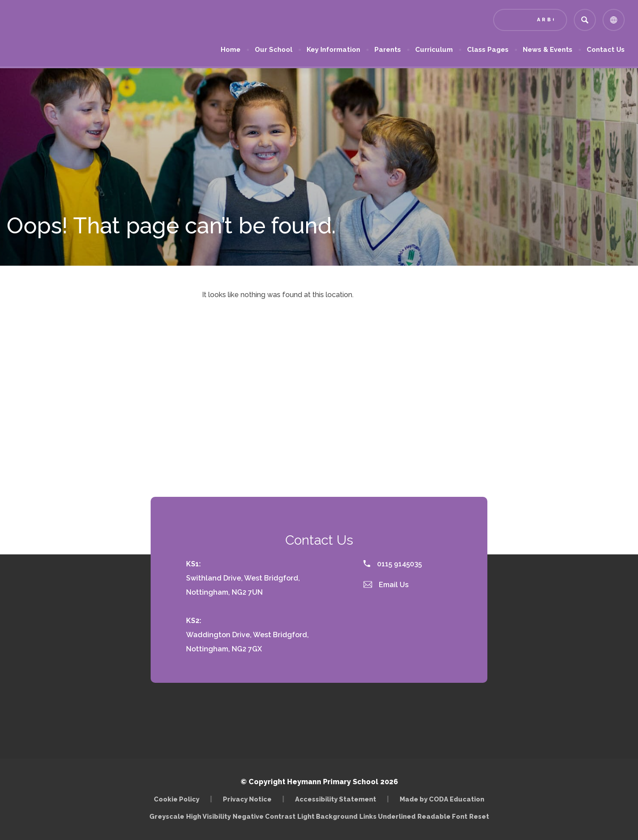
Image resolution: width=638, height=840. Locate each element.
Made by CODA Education (442, 799)
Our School (274, 50)
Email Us (386, 585)
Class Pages (488, 50)
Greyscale (167, 816)
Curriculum (434, 50)
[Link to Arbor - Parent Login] (530, 20)
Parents (388, 50)
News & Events (548, 50)
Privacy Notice (247, 799)
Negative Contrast (264, 816)
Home (231, 50)
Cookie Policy (177, 799)
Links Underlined (387, 816)
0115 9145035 (393, 564)
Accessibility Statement (336, 799)
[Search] (585, 20)
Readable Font (442, 816)
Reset (479, 816)
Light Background (327, 816)
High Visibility (208, 816)
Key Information (333, 50)
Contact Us (606, 50)
